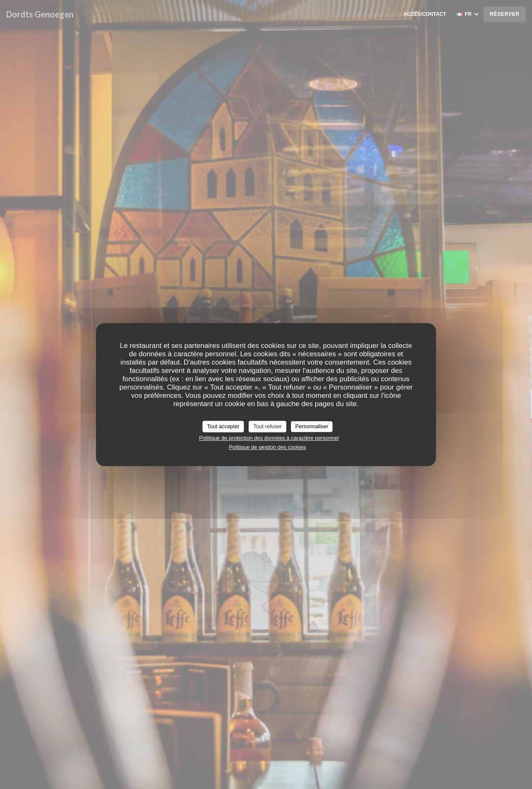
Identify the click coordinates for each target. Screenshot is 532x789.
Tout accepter (223, 426)
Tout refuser (267, 426)
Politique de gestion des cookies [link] (268, 447)
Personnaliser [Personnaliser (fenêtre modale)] (312, 426)
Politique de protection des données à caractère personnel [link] (269, 438)
